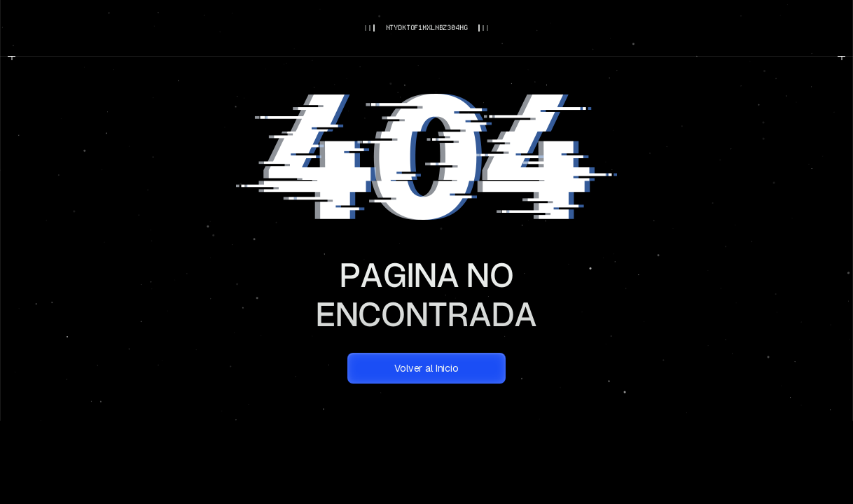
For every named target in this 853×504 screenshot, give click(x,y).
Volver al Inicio (426, 368)
